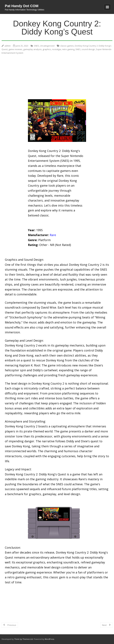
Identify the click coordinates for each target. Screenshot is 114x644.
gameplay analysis (32, 49)
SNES (36, 46)
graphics (47, 49)
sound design (88, 49)
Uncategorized (47, 46)
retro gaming (68, 49)
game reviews (15, 49)
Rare (53, 235)
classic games (67, 46)
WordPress (49, 639)
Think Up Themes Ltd (23, 639)
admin (8, 46)
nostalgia (57, 49)
